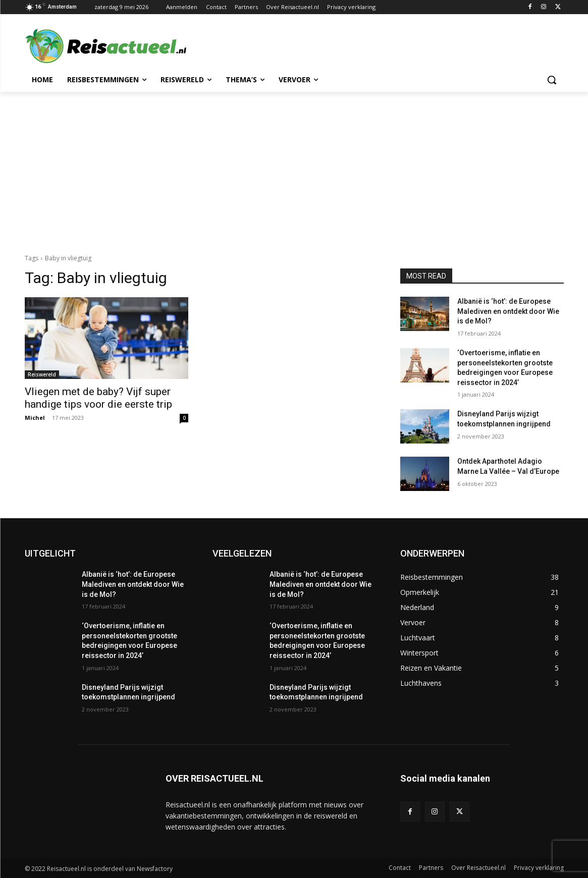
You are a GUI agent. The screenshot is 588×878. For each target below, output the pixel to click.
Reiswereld (42, 374)
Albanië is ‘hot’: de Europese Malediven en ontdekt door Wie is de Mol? (508, 311)
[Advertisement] (294, 168)
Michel (35, 418)
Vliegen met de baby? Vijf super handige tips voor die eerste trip (98, 398)
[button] (552, 80)
